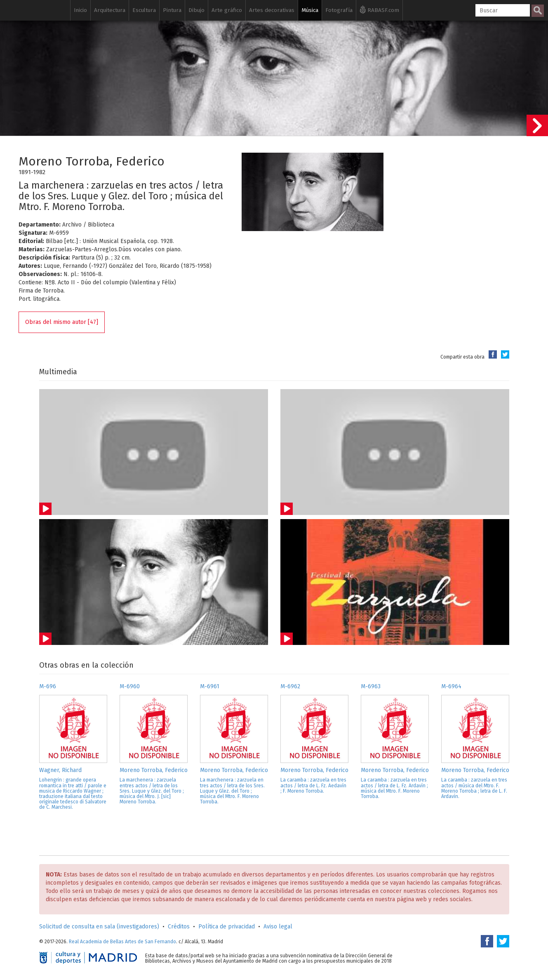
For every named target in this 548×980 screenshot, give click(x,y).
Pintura (172, 10)
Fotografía (339, 10)
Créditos (179, 927)
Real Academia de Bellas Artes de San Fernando (122, 942)
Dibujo (196, 10)
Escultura (144, 10)
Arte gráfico (227, 10)
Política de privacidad (227, 927)
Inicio (80, 10)
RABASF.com (379, 9)
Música (310, 10)
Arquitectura (110, 10)
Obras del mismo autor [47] (62, 322)
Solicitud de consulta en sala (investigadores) (99, 927)
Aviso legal (278, 927)
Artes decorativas (272, 10)
